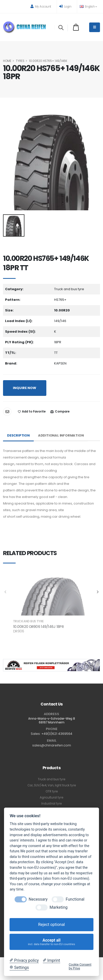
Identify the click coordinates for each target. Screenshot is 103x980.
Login (65, 7)
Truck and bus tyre (51, 779)
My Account (41, 7)
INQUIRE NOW (25, 388)
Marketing (59, 907)
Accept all (52, 942)
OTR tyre (52, 791)
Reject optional (51, 925)
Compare (60, 412)
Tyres (20, 61)
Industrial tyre (51, 804)
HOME (7, 61)
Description (18, 435)
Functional (75, 899)
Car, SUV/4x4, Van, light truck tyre (52, 785)
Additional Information (61, 435)
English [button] (88, 7)
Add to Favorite (32, 412)
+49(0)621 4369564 (57, 734)
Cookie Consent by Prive (80, 966)
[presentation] (97, 592)
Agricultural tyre (51, 797)
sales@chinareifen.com (52, 745)
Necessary (38, 899)
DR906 (19, 631)
